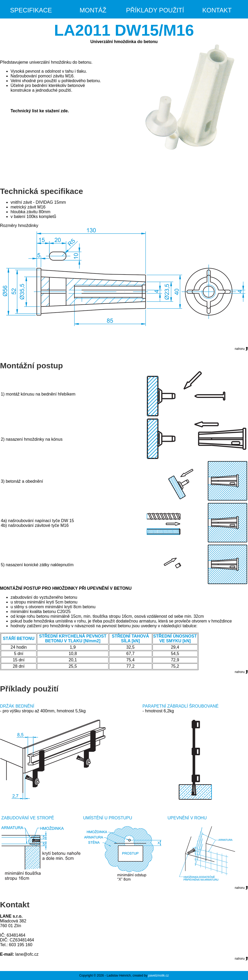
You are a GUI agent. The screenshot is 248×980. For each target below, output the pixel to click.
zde (64, 111)
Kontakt (217, 10)
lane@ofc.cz (27, 954)
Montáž (93, 10)
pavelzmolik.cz (159, 976)
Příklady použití (155, 10)
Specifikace (31, 10)
